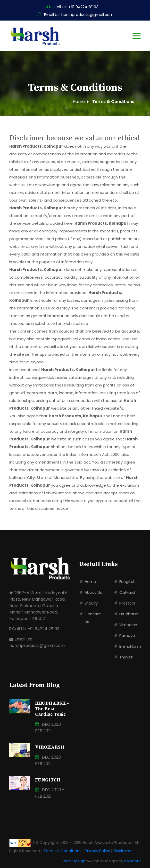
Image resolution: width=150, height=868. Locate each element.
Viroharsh (128, 625)
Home (79, 102)
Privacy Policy (97, 851)
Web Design (74, 861)
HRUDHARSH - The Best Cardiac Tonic (52, 709)
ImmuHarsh (130, 646)
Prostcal (127, 603)
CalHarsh (128, 592)
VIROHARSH (50, 747)
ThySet (126, 657)
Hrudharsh (129, 614)
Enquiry (91, 603)
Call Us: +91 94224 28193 (72, 7)
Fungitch (127, 582)
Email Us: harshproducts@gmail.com (75, 15)
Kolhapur (132, 861)
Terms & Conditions (62, 851)
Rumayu (127, 635)
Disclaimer (123, 851)
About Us (93, 592)
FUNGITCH (48, 780)
